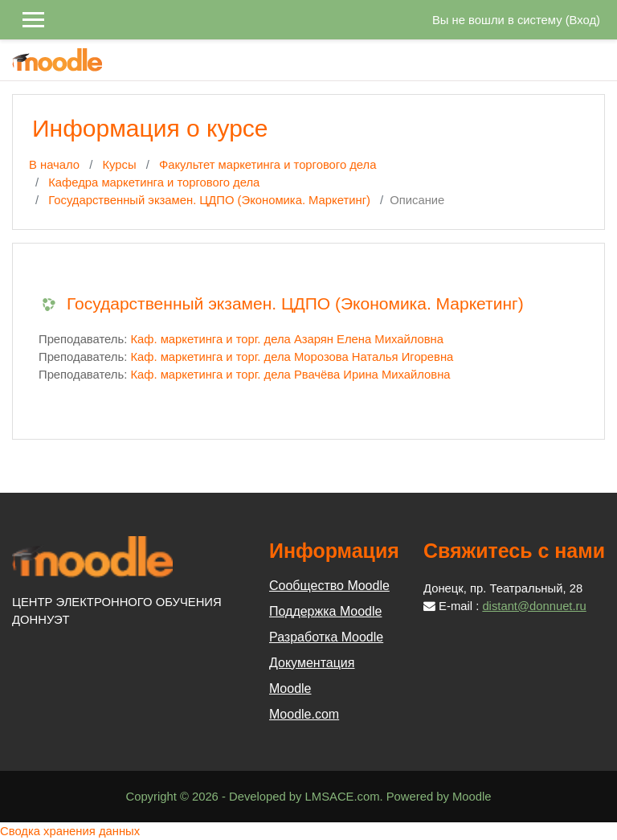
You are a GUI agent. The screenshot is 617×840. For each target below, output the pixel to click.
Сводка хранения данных (70, 831)
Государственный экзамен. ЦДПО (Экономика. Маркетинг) (209, 200)
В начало (54, 165)
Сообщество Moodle (329, 586)
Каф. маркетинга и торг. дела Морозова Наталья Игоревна (292, 357)
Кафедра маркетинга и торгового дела (154, 182)
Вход (583, 20)
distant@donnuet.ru (534, 606)
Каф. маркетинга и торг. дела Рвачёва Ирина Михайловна (290, 375)
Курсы (119, 165)
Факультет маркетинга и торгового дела (268, 165)
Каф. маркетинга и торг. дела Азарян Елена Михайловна (287, 339)
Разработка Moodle (326, 637)
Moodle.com (304, 714)
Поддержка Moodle (325, 611)
